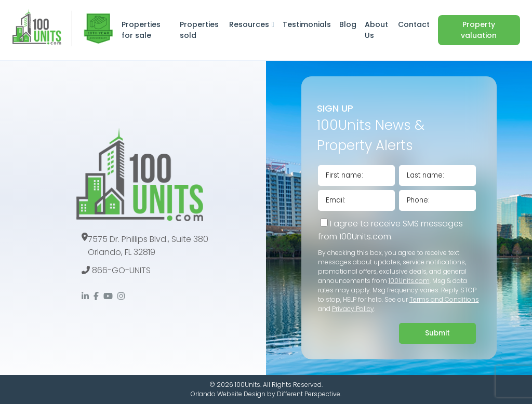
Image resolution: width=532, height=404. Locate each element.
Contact (414, 24)
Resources (249, 24)
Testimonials (307, 24)
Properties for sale (141, 30)
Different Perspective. (309, 394)
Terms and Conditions (444, 299)
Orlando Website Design (228, 394)
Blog (348, 24)
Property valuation (479, 30)
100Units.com (409, 281)
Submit (437, 333)
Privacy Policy (353, 309)
